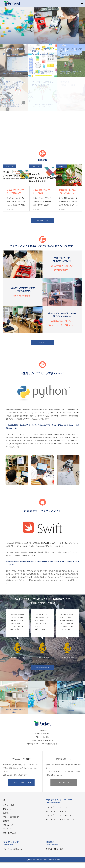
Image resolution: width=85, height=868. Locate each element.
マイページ (7, 829)
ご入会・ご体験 (9, 805)
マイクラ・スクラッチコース (56, 811)
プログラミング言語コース (13, 849)
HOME (4, 800)
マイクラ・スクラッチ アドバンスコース (60, 819)
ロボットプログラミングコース (57, 807)
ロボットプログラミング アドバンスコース (61, 815)
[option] (17, 634)
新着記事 (6, 821)
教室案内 (6, 813)
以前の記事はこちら (42, 221)
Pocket (61, 166)
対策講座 (52, 843)
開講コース (42, 342)
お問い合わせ (64, 782)
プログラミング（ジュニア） (60, 801)
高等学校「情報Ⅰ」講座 (54, 849)
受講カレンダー (9, 825)
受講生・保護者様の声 (42, 667)
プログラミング (10, 166)
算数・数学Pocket (10, 833)
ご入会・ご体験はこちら (21, 782)
